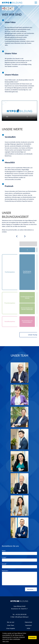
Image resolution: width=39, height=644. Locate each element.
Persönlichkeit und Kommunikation (27, 322)
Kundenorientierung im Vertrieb (27, 297)
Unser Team (11, 625)
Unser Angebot (11, 628)
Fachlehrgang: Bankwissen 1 (27, 272)
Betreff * (5, 564)
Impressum (28, 625)
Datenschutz (28, 622)
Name (4, 551)
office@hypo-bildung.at (22, 617)
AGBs (28, 628)
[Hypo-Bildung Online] (12, 3)
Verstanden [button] (32, 638)
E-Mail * (4, 557)
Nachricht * (5, 571)
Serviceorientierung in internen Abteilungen (27, 309)
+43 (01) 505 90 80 (21, 615)
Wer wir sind (11, 622)
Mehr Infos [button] (6, 641)
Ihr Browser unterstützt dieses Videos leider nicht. (19, 111)
